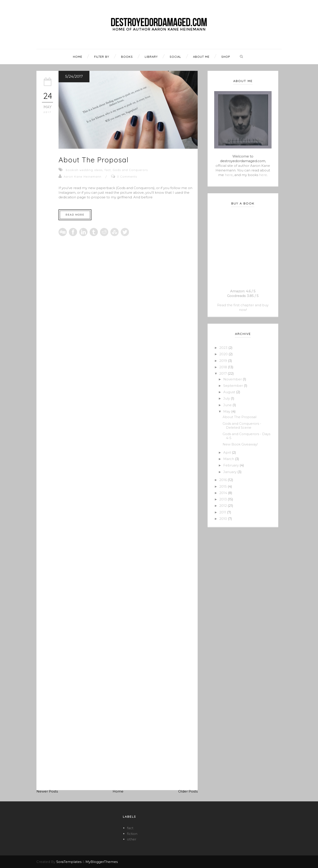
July (227, 398)
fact (108, 170)
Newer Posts (47, 791)
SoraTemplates (69, 862)
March (229, 459)
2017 (223, 373)
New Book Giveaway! (240, 444)
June (228, 405)
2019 (224, 361)
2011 (223, 512)
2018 (224, 367)
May (227, 411)
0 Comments (127, 177)
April (228, 452)
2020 (224, 354)
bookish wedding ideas (84, 170)
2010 (224, 519)
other (132, 839)
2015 (223, 486)
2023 (224, 348)
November (233, 379)
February (231, 465)
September (234, 386)
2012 (223, 506)
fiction (132, 834)
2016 (223, 480)
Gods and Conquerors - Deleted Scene (242, 426)
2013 (223, 499)
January (230, 472)
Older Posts (188, 791)
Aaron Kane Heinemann (82, 177)
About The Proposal (94, 160)
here (229, 175)
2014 (224, 493)
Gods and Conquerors (130, 170)
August (230, 392)
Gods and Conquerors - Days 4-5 (246, 436)
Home (118, 791)
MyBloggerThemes (102, 862)
